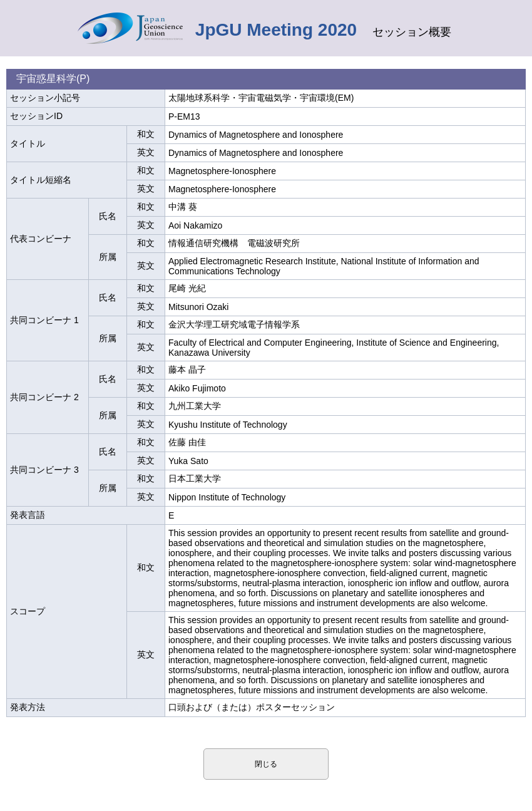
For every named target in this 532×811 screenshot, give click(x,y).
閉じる (266, 764)
